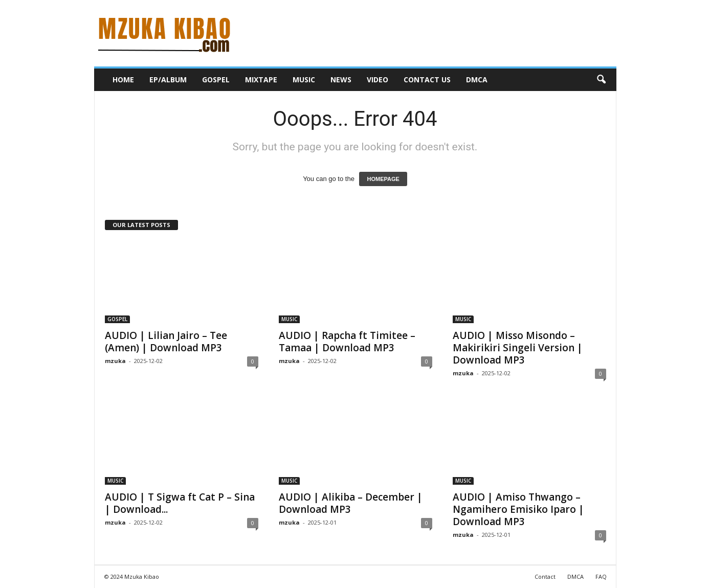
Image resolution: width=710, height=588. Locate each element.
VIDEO (378, 80)
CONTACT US (427, 80)
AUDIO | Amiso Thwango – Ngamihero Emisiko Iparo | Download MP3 (518, 509)
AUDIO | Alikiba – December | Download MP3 (351, 503)
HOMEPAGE (383, 179)
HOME (123, 80)
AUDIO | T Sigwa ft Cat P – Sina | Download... (180, 503)
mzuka (115, 361)
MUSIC (304, 80)
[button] (601, 80)
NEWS (341, 80)
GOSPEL (216, 80)
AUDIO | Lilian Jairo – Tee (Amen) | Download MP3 (166, 342)
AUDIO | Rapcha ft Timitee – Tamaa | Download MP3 (347, 342)
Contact (545, 576)
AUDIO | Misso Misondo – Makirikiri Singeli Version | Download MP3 (518, 348)
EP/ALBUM (168, 80)
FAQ (601, 576)
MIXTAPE (261, 80)
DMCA (477, 80)
